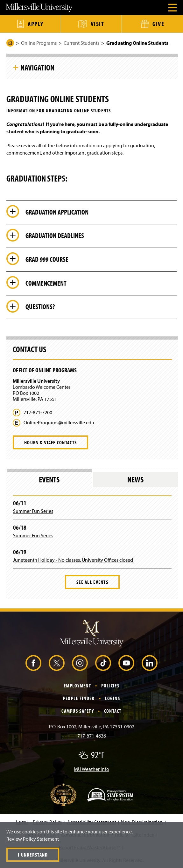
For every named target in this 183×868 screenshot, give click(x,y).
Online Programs (39, 43)
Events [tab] (49, 479)
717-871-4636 (92, 736)
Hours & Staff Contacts (50, 442)
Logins (112, 698)
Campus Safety (78, 711)
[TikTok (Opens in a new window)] (103, 663)
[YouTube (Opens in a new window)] (126, 663)
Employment (77, 686)
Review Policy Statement (33, 839)
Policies (110, 686)
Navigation (37, 67)
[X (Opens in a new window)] (57, 663)
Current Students (81, 43)
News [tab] (135, 479)
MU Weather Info (91, 769)
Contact (113, 711)
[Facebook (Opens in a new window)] (33, 663)
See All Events (92, 582)
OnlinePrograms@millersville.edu (59, 423)
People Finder (79, 698)
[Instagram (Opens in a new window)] (80, 663)
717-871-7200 (38, 412)
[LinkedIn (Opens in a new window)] (150, 663)
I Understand (33, 855)
